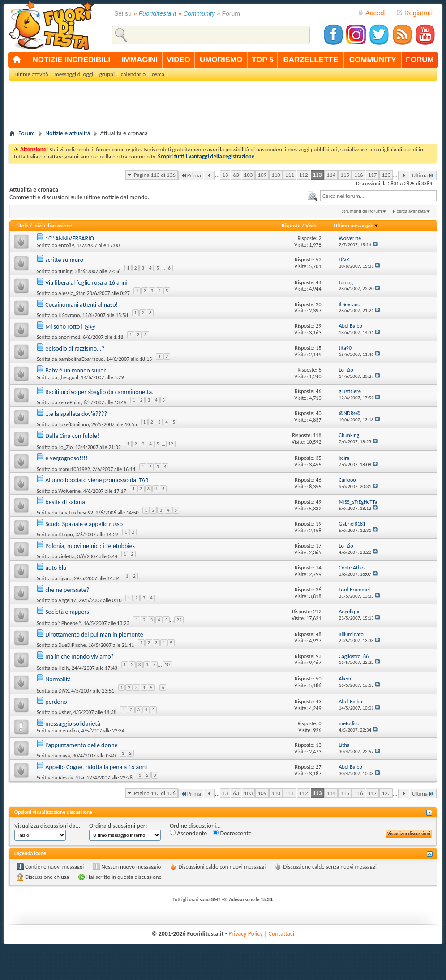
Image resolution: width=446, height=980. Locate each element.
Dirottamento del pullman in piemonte (94, 635)
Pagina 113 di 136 (155, 175)
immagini (140, 60)
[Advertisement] (223, 108)
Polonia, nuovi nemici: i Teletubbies (90, 546)
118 (317, 435)
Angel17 (67, 600)
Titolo (22, 226)
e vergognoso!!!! (66, 458)
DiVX (63, 690)
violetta (66, 556)
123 (386, 175)
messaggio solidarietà (73, 724)
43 (318, 702)
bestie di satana (65, 502)
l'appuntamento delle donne (81, 745)
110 (276, 175)
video (178, 60)
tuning (65, 271)
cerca (158, 74)
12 (171, 444)
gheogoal (68, 377)
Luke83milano (73, 424)
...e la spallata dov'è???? (76, 414)
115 (345, 175)
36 (318, 590)
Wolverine (69, 491)
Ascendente (188, 833)
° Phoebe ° (70, 623)
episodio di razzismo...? (75, 349)
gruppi (107, 74)
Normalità (58, 679)
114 (331, 175)
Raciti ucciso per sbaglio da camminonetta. (99, 392)
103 (249, 175)
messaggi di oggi (73, 74)
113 (317, 175)
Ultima (423, 175)
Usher (64, 712)
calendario (133, 74)
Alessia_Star (71, 293)
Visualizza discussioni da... (47, 826)
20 (318, 304)
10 (167, 665)
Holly (64, 668)
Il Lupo (65, 535)
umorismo (221, 60)
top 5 (263, 60)
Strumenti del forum (362, 211)
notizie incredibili (71, 60)
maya (64, 756)
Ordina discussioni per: (118, 826)
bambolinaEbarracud (81, 359)
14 (318, 568)
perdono (56, 702)
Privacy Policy (246, 934)
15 (318, 348)
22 (179, 620)
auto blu (56, 568)
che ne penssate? (67, 590)
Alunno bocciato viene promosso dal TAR (97, 480)
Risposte (291, 226)
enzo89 (66, 245)
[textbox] (378, 196)
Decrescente (232, 833)
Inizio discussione (53, 226)
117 (373, 175)
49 (318, 502)
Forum (27, 133)
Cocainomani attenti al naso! (81, 305)
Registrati (415, 13)
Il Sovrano (69, 315)
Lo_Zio (65, 447)
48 (318, 634)
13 (225, 175)
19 (318, 524)
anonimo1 (69, 337)
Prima (191, 175)
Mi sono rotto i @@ (70, 327)
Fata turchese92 (76, 513)
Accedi (372, 13)
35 (318, 458)
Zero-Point (70, 402)
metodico (69, 731)
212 (317, 612)
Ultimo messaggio (356, 226)
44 (318, 282)
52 (318, 260)
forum (420, 60)
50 (318, 679)
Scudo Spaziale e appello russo (84, 524)
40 (318, 413)
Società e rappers (67, 612)
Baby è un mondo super (75, 370)
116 (359, 175)
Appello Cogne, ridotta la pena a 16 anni (96, 767)
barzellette (311, 60)
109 (262, 175)
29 (318, 326)
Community (199, 13)
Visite (312, 226)
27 (318, 767)
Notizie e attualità (68, 133)
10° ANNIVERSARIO (70, 238)
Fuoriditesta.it (158, 13)
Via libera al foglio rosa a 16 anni (86, 283)
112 (304, 175)
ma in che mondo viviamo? (79, 657)
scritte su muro (64, 260)
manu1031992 (74, 469)
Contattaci (282, 934)
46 (318, 391)
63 (236, 175)
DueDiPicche (72, 645)
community (373, 60)
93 (318, 656)
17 (318, 546)
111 (290, 175)
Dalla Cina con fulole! (72, 436)
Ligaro (65, 578)
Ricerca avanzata (409, 211)
